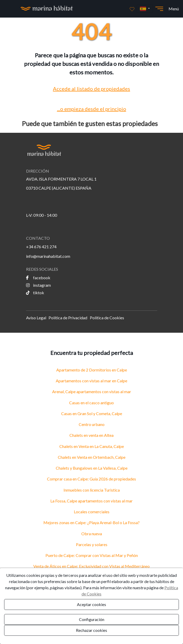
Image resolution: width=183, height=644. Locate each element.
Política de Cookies (107, 318)
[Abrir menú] (159, 9)
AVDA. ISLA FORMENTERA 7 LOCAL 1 (61, 179)
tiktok (35, 293)
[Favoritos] (132, 9)
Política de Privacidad (68, 318)
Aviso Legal (36, 318)
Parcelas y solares (92, 544)
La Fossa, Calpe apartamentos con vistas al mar (91, 501)
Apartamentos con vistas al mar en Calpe (91, 381)
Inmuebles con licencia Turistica (92, 490)
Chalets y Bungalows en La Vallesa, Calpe (92, 468)
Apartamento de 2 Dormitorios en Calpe (92, 370)
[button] (145, 9)
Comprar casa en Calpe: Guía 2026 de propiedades (91, 479)
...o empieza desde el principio (92, 109)
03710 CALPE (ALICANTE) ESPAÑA (59, 188)
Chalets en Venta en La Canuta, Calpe (92, 446)
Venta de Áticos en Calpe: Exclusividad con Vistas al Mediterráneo (91, 566)
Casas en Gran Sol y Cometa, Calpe (92, 413)
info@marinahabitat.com (48, 256)
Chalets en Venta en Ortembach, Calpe (92, 457)
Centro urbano (92, 424)
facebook (38, 278)
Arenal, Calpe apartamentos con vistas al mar (92, 391)
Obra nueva (92, 534)
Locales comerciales (92, 512)
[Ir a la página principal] (47, 9)
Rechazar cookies (91, 630)
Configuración (92, 619)
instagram (38, 285)
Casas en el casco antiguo (91, 403)
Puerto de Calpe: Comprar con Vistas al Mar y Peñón (92, 555)
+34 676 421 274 (41, 247)
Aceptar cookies (91, 604)
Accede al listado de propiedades (91, 89)
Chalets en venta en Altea (91, 435)
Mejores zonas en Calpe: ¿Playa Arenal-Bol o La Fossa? (91, 522)
